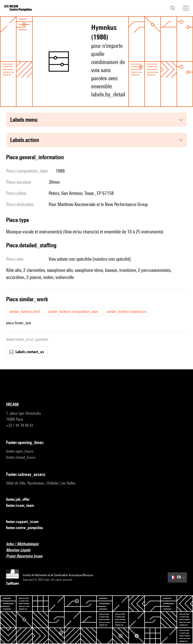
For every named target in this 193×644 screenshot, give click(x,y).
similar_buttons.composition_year (73, 311)
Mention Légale (21, 550)
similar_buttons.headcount (127, 311)
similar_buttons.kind (24, 311)
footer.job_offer (21, 500)
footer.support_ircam (25, 522)
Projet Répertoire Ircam (27, 556)
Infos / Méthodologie (25, 544)
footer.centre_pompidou (28, 528)
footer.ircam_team (23, 506)
